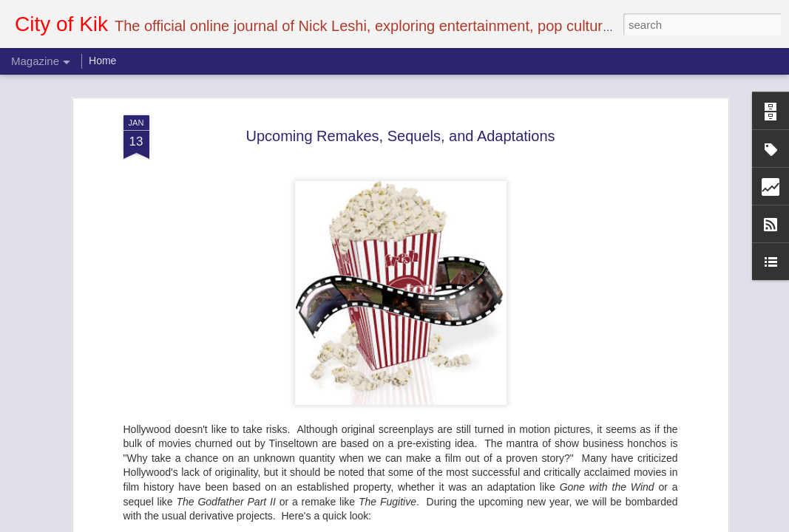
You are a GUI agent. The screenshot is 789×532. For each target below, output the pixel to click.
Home (102, 61)
